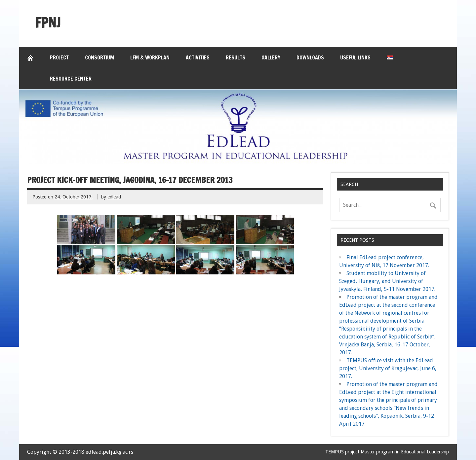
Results (236, 57)
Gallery (271, 57)
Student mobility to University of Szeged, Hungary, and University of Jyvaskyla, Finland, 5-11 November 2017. (387, 281)
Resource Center (71, 79)
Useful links (355, 57)
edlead (114, 197)
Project (59, 57)
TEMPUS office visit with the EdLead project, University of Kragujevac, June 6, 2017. (388, 368)
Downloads (310, 57)
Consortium (99, 57)
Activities (198, 57)
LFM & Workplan (150, 57)
